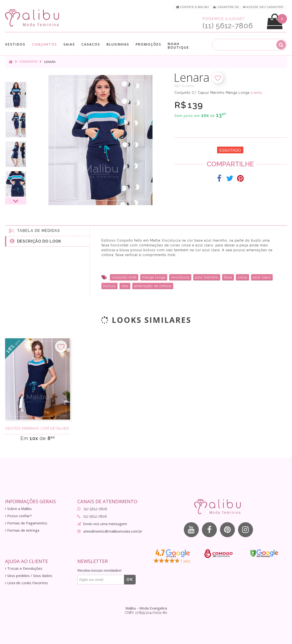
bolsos (109, 286)
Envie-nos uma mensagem (105, 524)
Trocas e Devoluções (24, 568)
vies (125, 286)
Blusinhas (118, 44)
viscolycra (180, 277)
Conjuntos (44, 44)
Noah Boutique (178, 46)
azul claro (262, 277)
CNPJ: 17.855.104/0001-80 (146, 613)
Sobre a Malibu (18, 509)
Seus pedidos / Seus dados (29, 576)
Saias (69, 44)
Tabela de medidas (34, 230)
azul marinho (207, 277)
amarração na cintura (153, 286)
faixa (228, 277)
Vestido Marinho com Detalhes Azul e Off (38, 428)
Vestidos (15, 44)
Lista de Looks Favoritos (27, 583)
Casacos (91, 44)
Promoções (148, 44)
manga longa (154, 277)
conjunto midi (124, 277)
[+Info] (256, 93)
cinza (242, 277)
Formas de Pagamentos (26, 523)
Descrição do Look (36, 241)
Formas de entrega (22, 530)
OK (130, 580)
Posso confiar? (18, 516)
